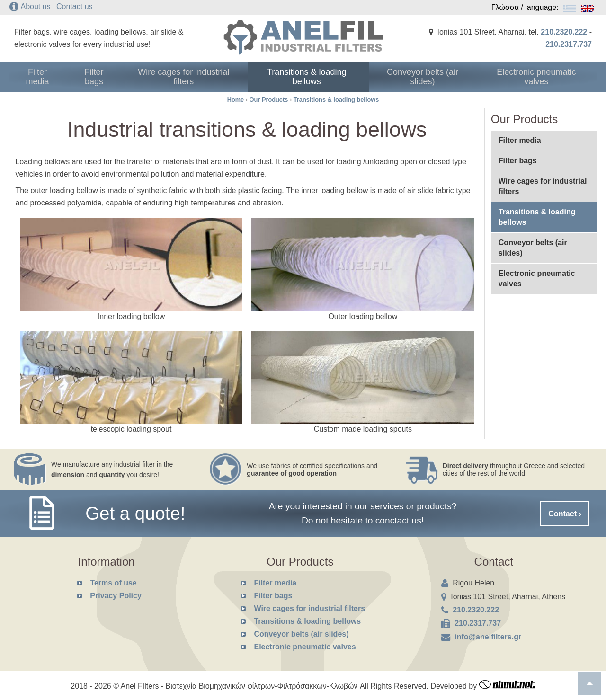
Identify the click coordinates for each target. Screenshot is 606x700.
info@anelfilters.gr (488, 637)
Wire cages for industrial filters (223, 77)
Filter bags (132, 77)
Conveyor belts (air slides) (437, 77)
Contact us (74, 6)
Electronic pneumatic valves (543, 77)
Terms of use (113, 583)
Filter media (52, 77)
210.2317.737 (569, 44)
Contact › (565, 513)
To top (589, 683)
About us (35, 6)
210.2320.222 (564, 32)
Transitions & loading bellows (330, 77)
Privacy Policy (116, 596)
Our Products (269, 100)
